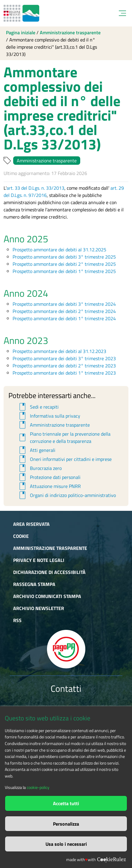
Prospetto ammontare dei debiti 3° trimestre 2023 (64, 358)
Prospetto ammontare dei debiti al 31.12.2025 (59, 250)
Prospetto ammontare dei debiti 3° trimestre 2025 (64, 257)
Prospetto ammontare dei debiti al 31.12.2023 (59, 351)
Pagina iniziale (21, 32)
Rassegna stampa (34, 584)
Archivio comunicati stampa (47, 596)
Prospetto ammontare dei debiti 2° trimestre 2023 (64, 366)
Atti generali (36, 450)
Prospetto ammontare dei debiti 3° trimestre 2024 (64, 304)
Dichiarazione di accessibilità (49, 572)
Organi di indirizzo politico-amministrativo (67, 495)
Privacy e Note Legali (39, 560)
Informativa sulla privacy (49, 416)
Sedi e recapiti (38, 407)
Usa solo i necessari (66, 844)
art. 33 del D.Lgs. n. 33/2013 (35, 188)
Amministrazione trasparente (70, 32)
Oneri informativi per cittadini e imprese (65, 459)
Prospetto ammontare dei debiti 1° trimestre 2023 (64, 373)
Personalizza (66, 824)
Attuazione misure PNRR (49, 486)
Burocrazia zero (40, 468)
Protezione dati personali (49, 477)
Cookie (21, 536)
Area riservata (31, 524)
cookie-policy (38, 787)
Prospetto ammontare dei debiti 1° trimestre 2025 (64, 271)
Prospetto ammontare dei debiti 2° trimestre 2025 (64, 264)
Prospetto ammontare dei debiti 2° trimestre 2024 (64, 311)
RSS (17, 620)
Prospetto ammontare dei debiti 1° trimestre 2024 (64, 318)
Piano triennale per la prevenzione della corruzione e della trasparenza (64, 437)
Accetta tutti (66, 803)
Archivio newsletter (39, 608)
